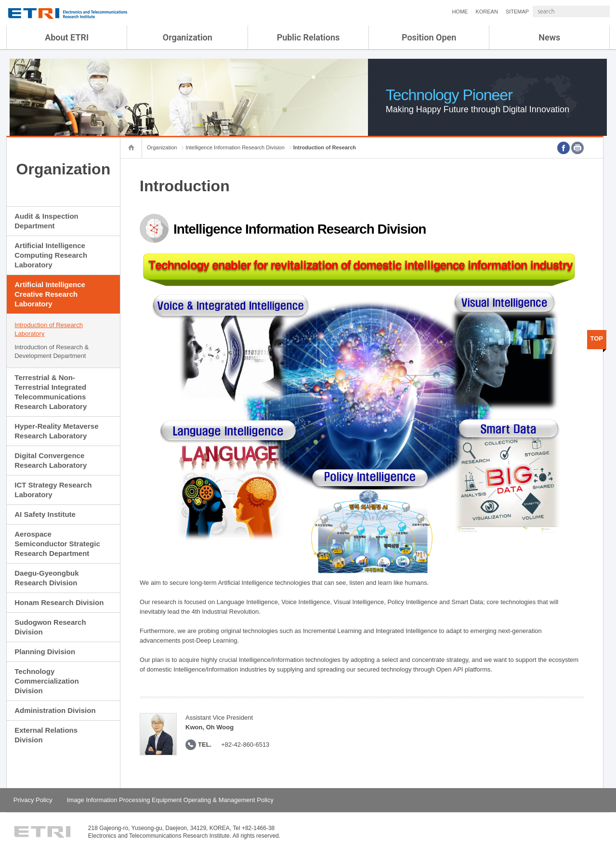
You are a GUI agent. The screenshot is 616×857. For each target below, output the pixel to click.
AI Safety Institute (45, 514)
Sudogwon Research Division (50, 627)
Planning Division (45, 652)
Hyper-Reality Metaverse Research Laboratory (56, 431)
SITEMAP (492, 12)
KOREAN (461, 12)
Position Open (429, 37)
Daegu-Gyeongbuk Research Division (46, 578)
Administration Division (55, 710)
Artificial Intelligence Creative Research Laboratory (50, 294)
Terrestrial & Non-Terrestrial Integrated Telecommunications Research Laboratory (51, 392)
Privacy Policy (33, 800)
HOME (434, 12)
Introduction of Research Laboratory (49, 329)
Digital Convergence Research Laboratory (51, 460)
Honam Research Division (59, 602)
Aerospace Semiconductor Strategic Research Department (57, 544)
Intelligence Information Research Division (235, 147)
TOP (597, 338)
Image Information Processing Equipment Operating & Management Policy (170, 800)
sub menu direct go (0, 0)
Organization (188, 37)
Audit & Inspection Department (46, 221)
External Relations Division (46, 735)
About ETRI (67, 37)
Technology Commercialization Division (46, 681)
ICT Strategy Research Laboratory (53, 490)
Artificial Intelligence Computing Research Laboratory (51, 255)
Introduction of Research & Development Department (52, 351)
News (549, 37)
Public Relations (308, 37)
